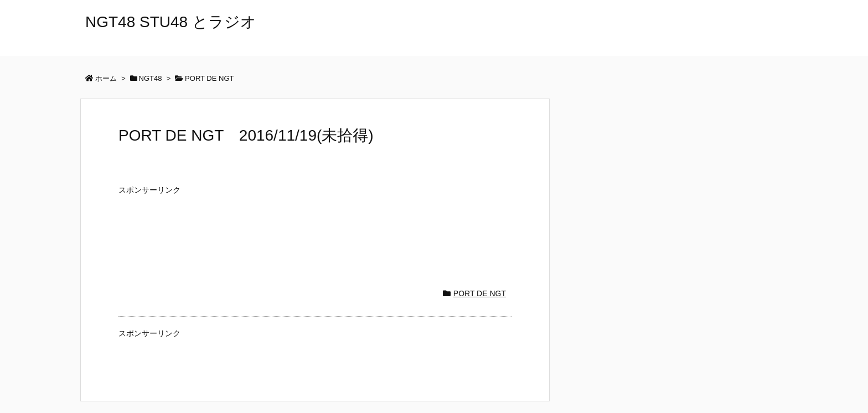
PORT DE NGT (480, 293)
